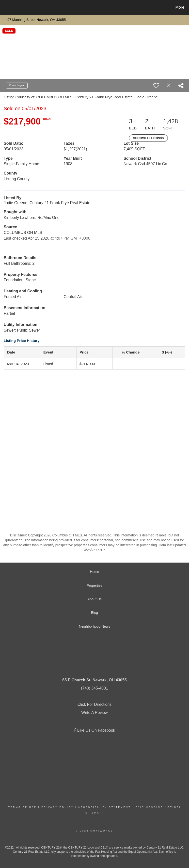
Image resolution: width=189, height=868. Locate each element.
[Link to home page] (5, 7)
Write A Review (94, 713)
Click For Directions (95, 704)
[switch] (156, 86)
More (180, 7)
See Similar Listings (148, 138)
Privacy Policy (57, 807)
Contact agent (17, 85)
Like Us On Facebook (95, 730)
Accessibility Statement (104, 807)
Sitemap (94, 813)
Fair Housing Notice (157, 807)
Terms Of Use (23, 807)
